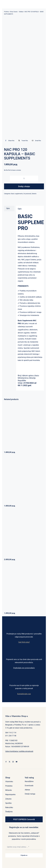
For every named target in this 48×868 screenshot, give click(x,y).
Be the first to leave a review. (13, 170)
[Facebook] (9, 141)
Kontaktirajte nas (24, 694)
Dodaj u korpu (24, 186)
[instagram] (13, 762)
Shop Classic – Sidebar (17, 12)
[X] (23, 141)
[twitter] (10, 762)
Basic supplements (17, 194)
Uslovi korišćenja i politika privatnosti (19, 751)
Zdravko (34, 194)
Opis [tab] (8, 208)
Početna (6, 12)
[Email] (36, 141)
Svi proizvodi (27, 194)
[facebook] (6, 762)
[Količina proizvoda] (24, 179)
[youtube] (17, 762)
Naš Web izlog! (24, 642)
